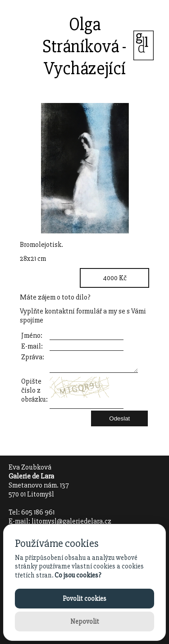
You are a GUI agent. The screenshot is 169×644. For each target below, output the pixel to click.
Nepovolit (85, 622)
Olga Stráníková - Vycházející (84, 47)
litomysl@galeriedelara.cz (71, 521)
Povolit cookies (84, 599)
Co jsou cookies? (78, 575)
